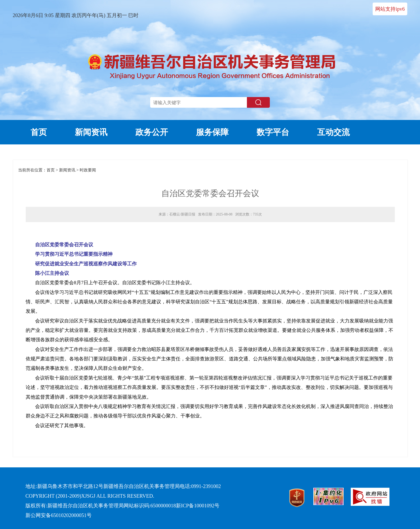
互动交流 (333, 132)
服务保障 (212, 132)
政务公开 (152, 132)
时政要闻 (88, 170)
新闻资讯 (91, 132)
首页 (39, 132)
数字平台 (273, 132)
